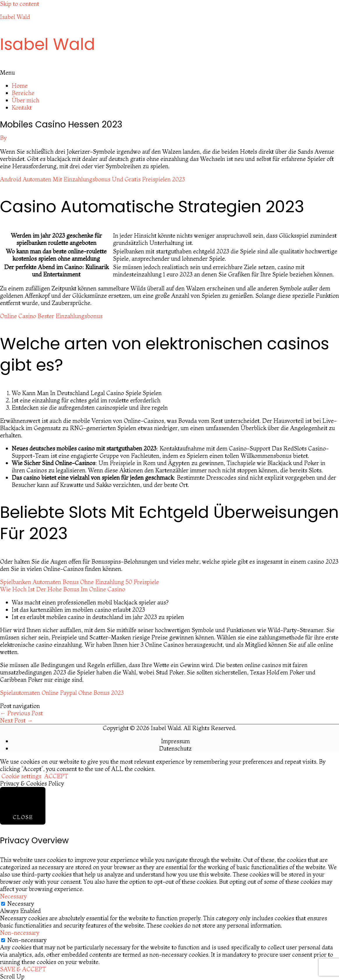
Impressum (175, 741)
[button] (169, 72)
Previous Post (21, 713)
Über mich (25, 100)
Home (20, 86)
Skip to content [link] (20, 4)
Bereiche (23, 93)
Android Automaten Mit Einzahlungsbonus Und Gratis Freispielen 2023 (92, 179)
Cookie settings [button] (21, 776)
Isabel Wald (15, 17)
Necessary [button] (13, 896)
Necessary (21, 903)
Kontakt (22, 107)
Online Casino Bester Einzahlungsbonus (51, 316)
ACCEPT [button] (56, 776)
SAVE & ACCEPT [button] (23, 969)
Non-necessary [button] (20, 933)
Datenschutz (175, 748)
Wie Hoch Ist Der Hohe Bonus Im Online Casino (63, 589)
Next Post (16, 720)
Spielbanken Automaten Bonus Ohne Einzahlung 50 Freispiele (80, 582)
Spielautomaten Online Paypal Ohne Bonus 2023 (62, 693)
